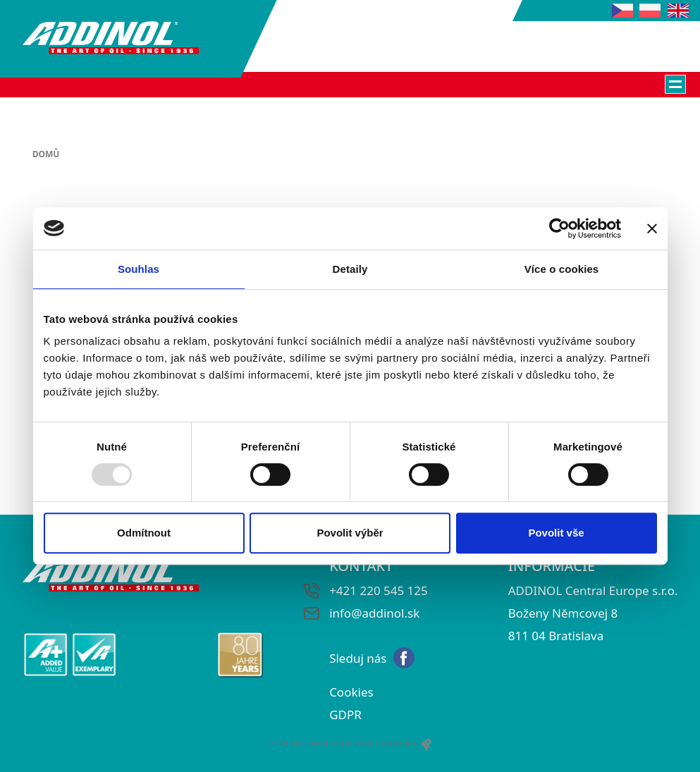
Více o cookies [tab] (562, 269)
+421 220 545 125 (379, 590)
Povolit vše (556, 533)
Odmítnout (144, 533)
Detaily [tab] (350, 269)
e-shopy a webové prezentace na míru (350, 743)
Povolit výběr (350, 533)
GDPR (345, 715)
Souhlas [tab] (139, 269)
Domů (46, 154)
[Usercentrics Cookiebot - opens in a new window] (559, 228)
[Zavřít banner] (652, 228)
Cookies (351, 692)
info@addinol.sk (374, 613)
